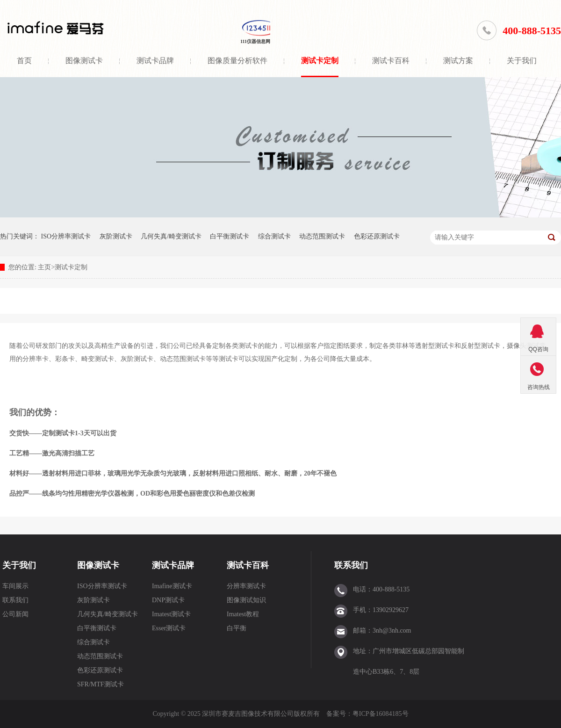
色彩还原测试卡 (377, 236)
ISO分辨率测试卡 (66, 236)
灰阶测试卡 (116, 236)
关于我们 (522, 61)
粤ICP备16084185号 (381, 714)
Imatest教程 (243, 614)
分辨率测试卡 (246, 586)
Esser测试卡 (169, 628)
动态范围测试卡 (322, 236)
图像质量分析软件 (237, 61)
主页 (44, 267)
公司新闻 (15, 614)
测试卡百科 (391, 61)
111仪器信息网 (255, 41)
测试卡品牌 (155, 61)
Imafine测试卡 (172, 586)
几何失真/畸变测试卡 (171, 236)
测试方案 (458, 61)
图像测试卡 (84, 61)
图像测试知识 (246, 600)
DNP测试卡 (168, 600)
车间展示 (15, 586)
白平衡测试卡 (230, 236)
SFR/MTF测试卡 (101, 684)
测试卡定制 (320, 61)
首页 (24, 61)
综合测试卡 (274, 236)
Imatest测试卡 (171, 614)
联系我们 (15, 600)
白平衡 (237, 628)
